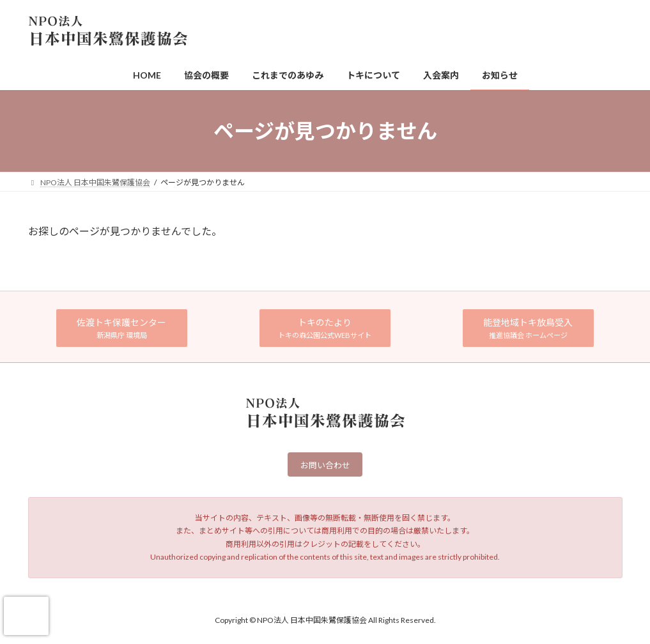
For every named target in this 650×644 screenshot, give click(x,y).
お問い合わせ (325, 466)
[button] (122, 328)
